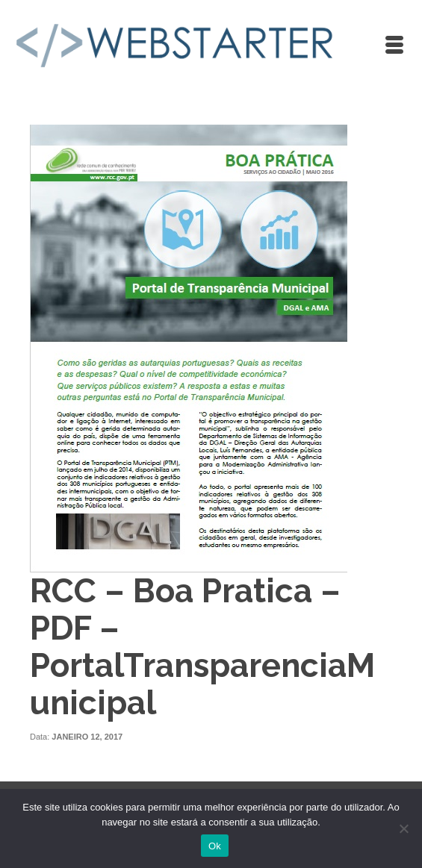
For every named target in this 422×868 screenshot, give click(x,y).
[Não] (403, 828)
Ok (215, 846)
